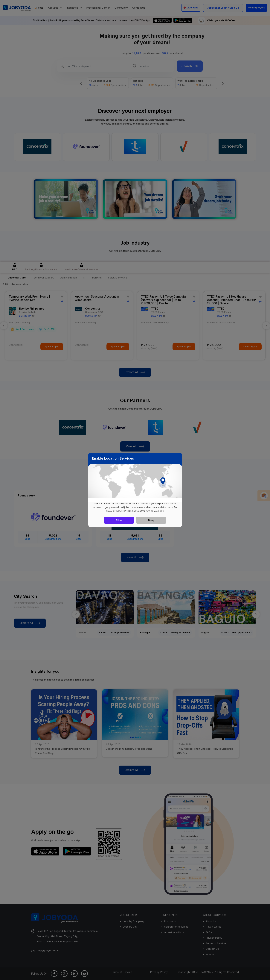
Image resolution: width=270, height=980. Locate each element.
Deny (151, 520)
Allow (119, 520)
